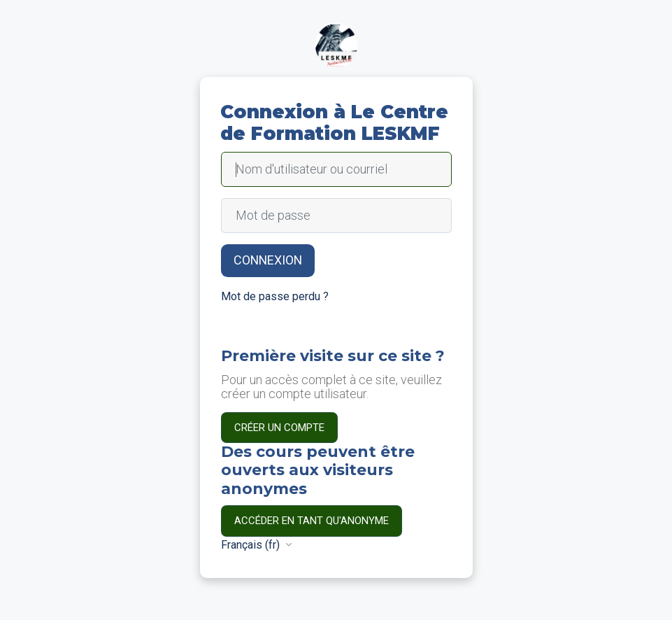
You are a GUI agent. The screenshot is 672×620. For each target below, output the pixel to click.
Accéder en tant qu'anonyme (312, 521)
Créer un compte (279, 428)
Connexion (268, 260)
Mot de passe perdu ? (275, 296)
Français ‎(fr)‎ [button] (252, 545)
